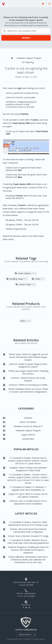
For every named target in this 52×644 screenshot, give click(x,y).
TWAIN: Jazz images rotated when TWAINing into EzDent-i (28, 372)
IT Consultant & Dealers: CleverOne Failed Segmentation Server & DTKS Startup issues (28, 524)
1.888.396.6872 (30, 594)
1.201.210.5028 (29, 596)
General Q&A (28, 439)
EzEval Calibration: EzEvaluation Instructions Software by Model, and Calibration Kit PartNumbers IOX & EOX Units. (28, 560)
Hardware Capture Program (29, 58)
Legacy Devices (28, 435)
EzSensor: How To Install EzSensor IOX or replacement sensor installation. (28, 502)
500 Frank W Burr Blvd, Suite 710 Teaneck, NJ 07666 (26, 584)
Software (28, 418)
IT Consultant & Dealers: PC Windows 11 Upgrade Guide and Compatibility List (28, 488)
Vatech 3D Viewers (28, 422)
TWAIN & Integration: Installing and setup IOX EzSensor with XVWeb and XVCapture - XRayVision (28, 550)
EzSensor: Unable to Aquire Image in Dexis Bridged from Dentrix (28, 365)
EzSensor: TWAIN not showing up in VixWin (28, 385)
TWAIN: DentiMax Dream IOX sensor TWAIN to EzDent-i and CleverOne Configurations (28, 390)
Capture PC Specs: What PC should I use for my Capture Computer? (28, 495)
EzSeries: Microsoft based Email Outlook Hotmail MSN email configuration (28, 530)
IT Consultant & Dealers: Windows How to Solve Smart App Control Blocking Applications (28, 542)
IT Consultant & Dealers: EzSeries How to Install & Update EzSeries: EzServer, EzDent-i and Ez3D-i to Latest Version (28, 461)
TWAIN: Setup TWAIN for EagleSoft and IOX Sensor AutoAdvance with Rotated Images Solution (28, 357)
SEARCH (26, 38)
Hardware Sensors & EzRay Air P (28, 426)
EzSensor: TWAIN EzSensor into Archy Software (28, 379)
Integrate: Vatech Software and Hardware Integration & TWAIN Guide (28, 469)
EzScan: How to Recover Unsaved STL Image (28, 536)
